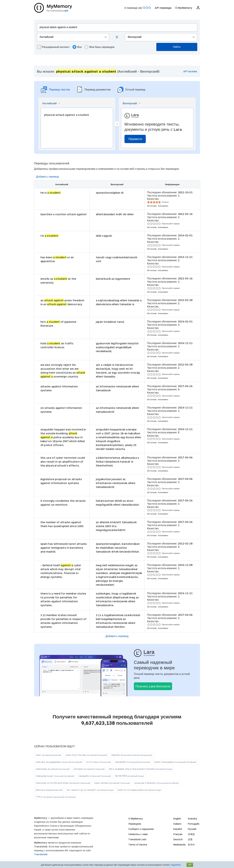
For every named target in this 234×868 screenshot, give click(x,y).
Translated (137, 839)
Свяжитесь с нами (138, 834)
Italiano (177, 824)
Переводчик (135, 824)
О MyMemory (184, 8)
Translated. (41, 854)
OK (190, 865)
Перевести (135, 139)
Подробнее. (176, 865)
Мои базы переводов (99, 47)
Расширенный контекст (53, 47)
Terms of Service (138, 845)
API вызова (190, 71)
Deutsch (178, 839)
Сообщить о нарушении (141, 829)
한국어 (191, 845)
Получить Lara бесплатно (153, 686)
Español (178, 829)
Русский (192, 829)
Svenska (192, 819)
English (177, 819)
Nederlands (179, 845)
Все (77, 47)
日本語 (191, 834)
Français (178, 834)
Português (194, 824)
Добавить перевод (48, 176)
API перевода (163, 8)
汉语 (190, 839)
